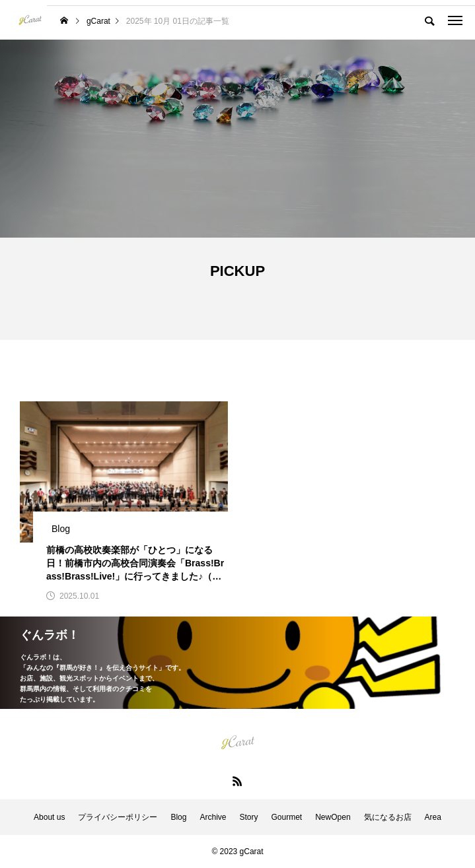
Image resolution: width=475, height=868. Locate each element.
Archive (213, 817)
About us (49, 817)
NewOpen (333, 817)
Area (433, 817)
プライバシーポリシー (118, 817)
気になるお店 (388, 817)
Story (248, 817)
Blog (178, 817)
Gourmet (287, 817)
